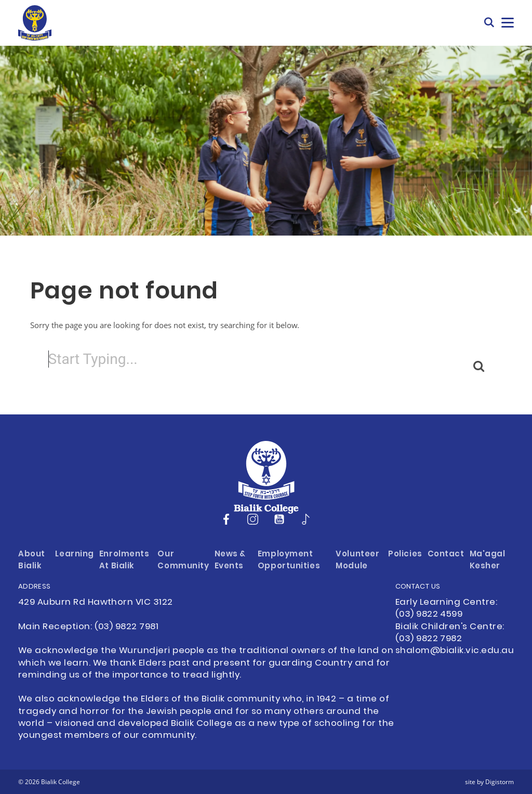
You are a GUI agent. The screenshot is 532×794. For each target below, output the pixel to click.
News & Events (230, 561)
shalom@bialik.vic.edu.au (455, 651)
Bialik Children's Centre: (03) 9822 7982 (450, 633)
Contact (446, 555)
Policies (405, 555)
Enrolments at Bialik (124, 561)
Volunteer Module (357, 561)
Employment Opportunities (289, 561)
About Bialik (32, 561)
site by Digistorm (489, 782)
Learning (75, 555)
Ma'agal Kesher (488, 561)
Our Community (183, 561)
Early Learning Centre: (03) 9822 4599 (446, 609)
